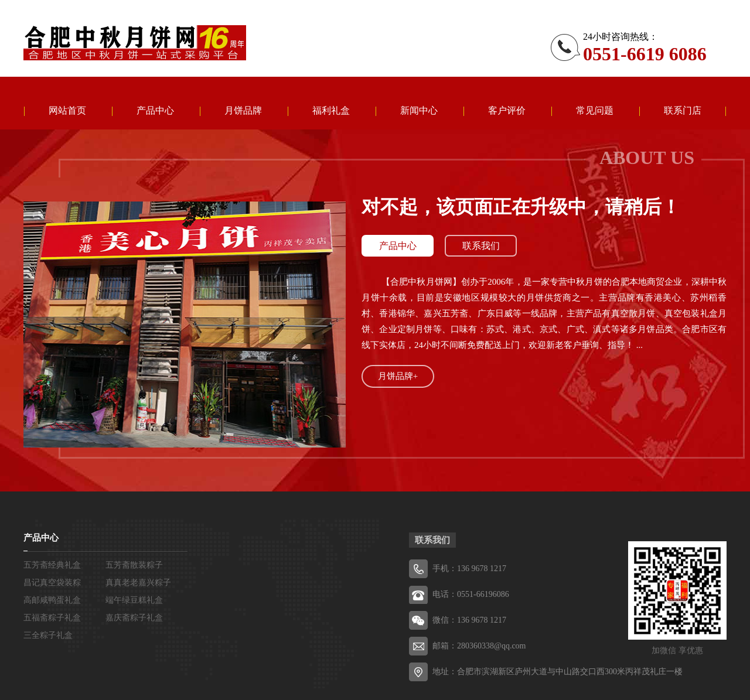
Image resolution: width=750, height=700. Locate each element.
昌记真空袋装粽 (52, 583)
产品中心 (155, 110)
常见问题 (595, 110)
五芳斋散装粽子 (134, 565)
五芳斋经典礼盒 (52, 565)
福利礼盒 (331, 110)
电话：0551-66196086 (471, 594)
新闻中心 (419, 110)
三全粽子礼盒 (48, 635)
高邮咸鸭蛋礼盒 (52, 600)
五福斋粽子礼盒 (52, 618)
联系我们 (481, 246)
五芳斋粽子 (135, 43)
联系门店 (683, 110)
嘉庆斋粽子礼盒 (134, 618)
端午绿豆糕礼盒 (134, 600)
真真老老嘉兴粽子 (138, 583)
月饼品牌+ (398, 376)
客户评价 (507, 110)
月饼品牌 (243, 110)
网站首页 (67, 110)
